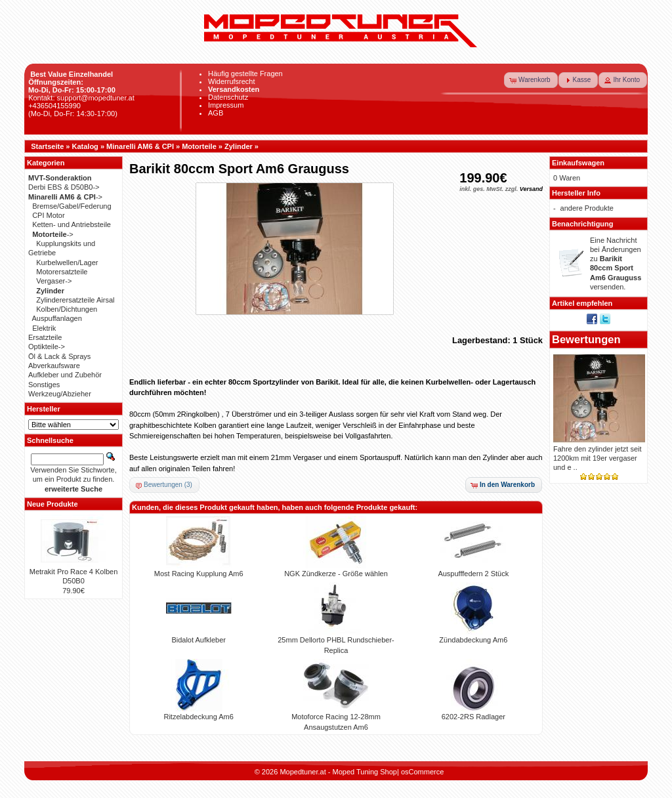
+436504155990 (54, 106)
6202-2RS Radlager (473, 717)
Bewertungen (586, 339)
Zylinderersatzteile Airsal (75, 300)
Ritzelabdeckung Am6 (198, 717)
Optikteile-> (47, 346)
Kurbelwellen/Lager (67, 262)
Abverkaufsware (54, 366)
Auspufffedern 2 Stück (473, 574)
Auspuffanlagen (57, 318)
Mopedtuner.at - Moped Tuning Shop (338, 772)
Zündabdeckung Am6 (473, 640)
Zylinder (239, 146)
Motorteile (199, 146)
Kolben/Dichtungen (67, 309)
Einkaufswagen (578, 163)
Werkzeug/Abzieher (60, 394)
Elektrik (44, 328)
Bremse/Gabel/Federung (72, 206)
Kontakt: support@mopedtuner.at (81, 98)
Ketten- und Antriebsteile (72, 224)
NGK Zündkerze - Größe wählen (336, 574)
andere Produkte (587, 208)
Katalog (85, 146)
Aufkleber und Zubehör (65, 375)
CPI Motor (49, 215)
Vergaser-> (54, 281)
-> (65, 197)
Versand (531, 189)
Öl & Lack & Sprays (59, 356)
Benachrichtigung (583, 224)
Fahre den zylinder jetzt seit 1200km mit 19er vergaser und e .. (598, 458)
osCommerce (422, 772)
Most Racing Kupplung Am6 (199, 574)
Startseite (47, 146)
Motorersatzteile (62, 272)
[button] (531, 80)
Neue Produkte (52, 504)
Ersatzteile (45, 337)
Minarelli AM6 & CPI (140, 146)
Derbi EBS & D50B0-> (64, 187)
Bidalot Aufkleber (199, 640)
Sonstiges (44, 385)
